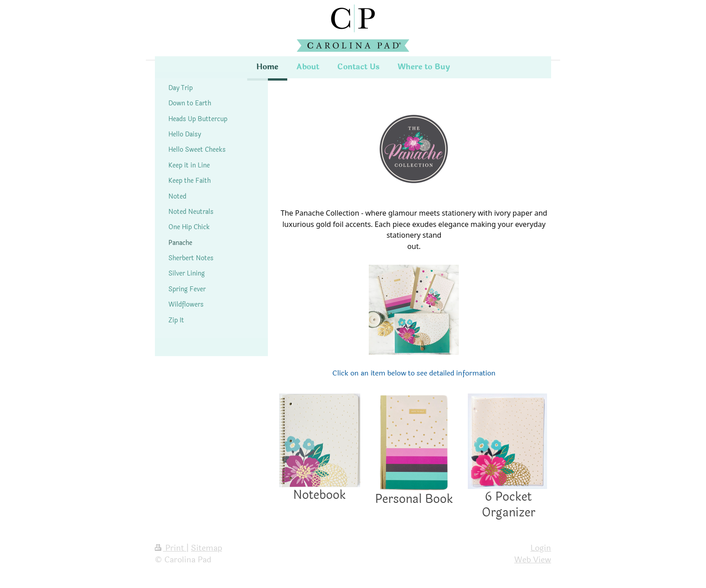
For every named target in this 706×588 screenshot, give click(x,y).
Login (541, 548)
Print (171, 548)
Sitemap (206, 548)
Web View (533, 560)
